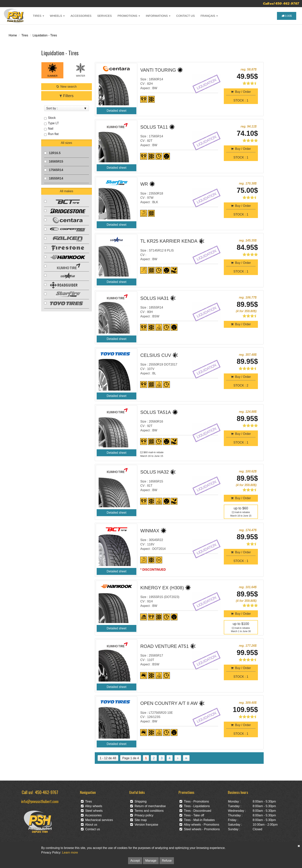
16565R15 (56, 161)
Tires (25, 35)
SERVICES (105, 16)
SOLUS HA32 (154, 472)
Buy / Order (241, 324)
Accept (135, 861)
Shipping (138, 801)
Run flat (53, 134)
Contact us (90, 829)
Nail (50, 129)
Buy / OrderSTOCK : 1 (241, 96)
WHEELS (57, 16)
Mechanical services (97, 820)
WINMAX (150, 531)
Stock (51, 118)
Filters (67, 96)
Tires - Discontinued (195, 811)
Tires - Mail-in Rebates (197, 820)
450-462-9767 (47, 792)
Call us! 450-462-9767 (281, 3)
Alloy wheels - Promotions (199, 825)
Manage (151, 861)
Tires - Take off (192, 815)
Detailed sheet (117, 111)
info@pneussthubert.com (40, 801)
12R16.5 (55, 153)
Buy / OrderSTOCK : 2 (241, 381)
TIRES (39, 16)
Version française (144, 825)
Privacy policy (142, 815)
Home (13, 35)
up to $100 (241, 624)
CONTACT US (185, 16)
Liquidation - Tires (45, 35)
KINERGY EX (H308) (162, 588)
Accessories (91, 815)
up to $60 (241, 508)
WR (144, 184)
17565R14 (56, 170)
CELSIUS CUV (156, 355)
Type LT (53, 123)
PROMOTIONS (129, 16)
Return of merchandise (148, 806)
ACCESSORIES (81, 16)
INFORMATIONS (158, 16)
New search (67, 87)
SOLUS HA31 (154, 298)
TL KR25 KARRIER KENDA (169, 241)
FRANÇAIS (209, 16)
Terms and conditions (147, 811)
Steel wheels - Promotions (200, 829)
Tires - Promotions (194, 801)
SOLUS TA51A (156, 412)
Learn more (70, 852)
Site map (138, 820)
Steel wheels (92, 811)
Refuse (167, 861)
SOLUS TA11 (154, 127)
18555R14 (56, 178)
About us (89, 825)
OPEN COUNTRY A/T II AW (169, 703)
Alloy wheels (92, 806)
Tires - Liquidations (195, 806)
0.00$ (287, 16)
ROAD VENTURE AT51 (164, 646)
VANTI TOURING (158, 70)
